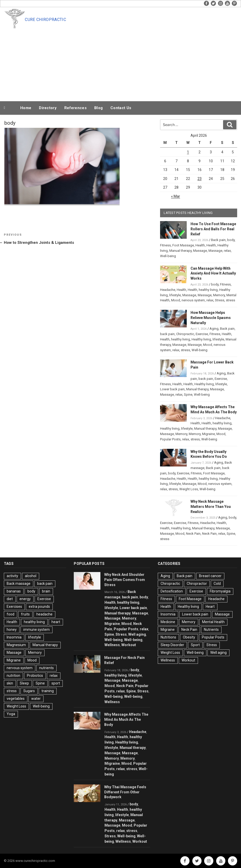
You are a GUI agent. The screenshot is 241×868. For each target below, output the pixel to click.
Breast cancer (210, 576)
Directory (48, 108)
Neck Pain (193, 534)
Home (26, 108)
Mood (176, 300)
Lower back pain (172, 389)
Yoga (11, 714)
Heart (210, 607)
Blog (98, 108)
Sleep (24, 683)
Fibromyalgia (220, 591)
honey (12, 630)
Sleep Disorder (172, 645)
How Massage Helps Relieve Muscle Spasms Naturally (211, 318)
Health (200, 245)
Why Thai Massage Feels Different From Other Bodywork (125, 792)
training (48, 691)
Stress (220, 300)
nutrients (46, 668)
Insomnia (14, 637)
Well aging (137, 634)
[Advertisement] (131, 62)
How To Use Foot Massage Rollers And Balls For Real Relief (213, 229)
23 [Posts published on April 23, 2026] (200, 179)
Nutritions (168, 637)
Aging (214, 329)
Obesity (189, 637)
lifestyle (175, 295)
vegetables (16, 699)
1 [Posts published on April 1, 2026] (188, 152)
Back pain (218, 240)
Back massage (19, 584)
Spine (188, 395)
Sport (195, 645)
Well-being (168, 256)
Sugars (29, 691)
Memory (219, 295)
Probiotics (35, 676)
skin (10, 683)
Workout (129, 645)
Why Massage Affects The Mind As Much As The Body (126, 719)
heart (56, 622)
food (11, 614)
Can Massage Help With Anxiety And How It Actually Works (213, 273)
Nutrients (211, 630)
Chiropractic (185, 334)
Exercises (14, 607)
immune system (36, 630)
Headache (168, 290)
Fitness (165, 245)
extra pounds (39, 607)
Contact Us (121, 108)
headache (44, 614)
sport (56, 683)
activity (12, 576)
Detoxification (172, 591)
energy (25, 599)
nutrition (13, 676)
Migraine (208, 434)
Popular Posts (170, 439)
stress (230, 300)
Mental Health (213, 622)
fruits (25, 614)
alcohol (31, 576)
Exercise (202, 334)
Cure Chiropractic (45, 20)
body (231, 240)
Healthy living (201, 339)
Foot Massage (183, 245)
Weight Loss (189, 489)
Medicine (168, 622)
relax (227, 251)
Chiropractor (197, 584)
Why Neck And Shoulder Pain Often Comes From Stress (125, 580)
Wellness (112, 645)
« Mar (176, 196)
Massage (200, 251)
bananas (14, 591)
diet (10, 599)
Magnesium (16, 645)
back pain (167, 334)
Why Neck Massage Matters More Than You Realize (211, 507)
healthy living (208, 290)
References (75, 108)
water (36, 699)
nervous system (193, 300)
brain (46, 591)
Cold (217, 584)
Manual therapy (180, 251)
